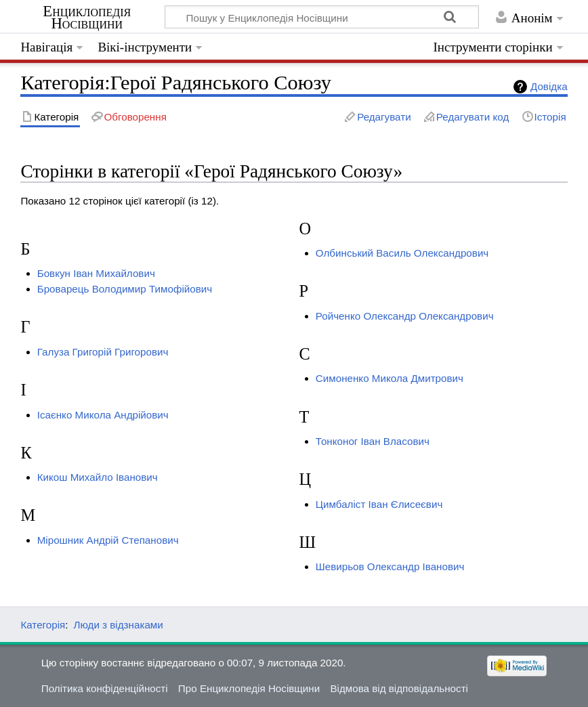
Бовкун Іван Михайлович (96, 273)
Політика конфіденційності (105, 688)
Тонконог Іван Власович (373, 441)
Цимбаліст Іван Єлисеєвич (379, 504)
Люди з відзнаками (119, 625)
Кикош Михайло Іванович (98, 477)
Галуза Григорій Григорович (103, 352)
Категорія (43, 625)
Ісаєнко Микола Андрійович (103, 415)
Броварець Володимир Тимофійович (125, 289)
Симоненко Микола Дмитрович (390, 378)
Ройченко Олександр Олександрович (405, 316)
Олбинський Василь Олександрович (402, 253)
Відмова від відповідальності (399, 688)
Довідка (549, 86)
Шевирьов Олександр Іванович (390, 566)
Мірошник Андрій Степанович (108, 540)
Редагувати (384, 117)
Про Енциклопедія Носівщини (249, 688)
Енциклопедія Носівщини (87, 18)
